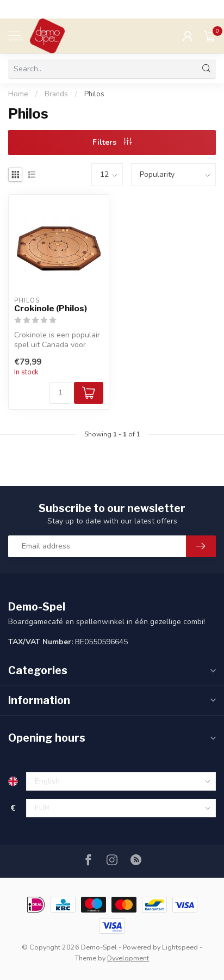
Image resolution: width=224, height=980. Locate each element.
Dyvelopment (128, 958)
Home (18, 94)
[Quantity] (60, 393)
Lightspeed (180, 947)
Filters (112, 142)
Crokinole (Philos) (51, 309)
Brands (56, 94)
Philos (94, 94)
